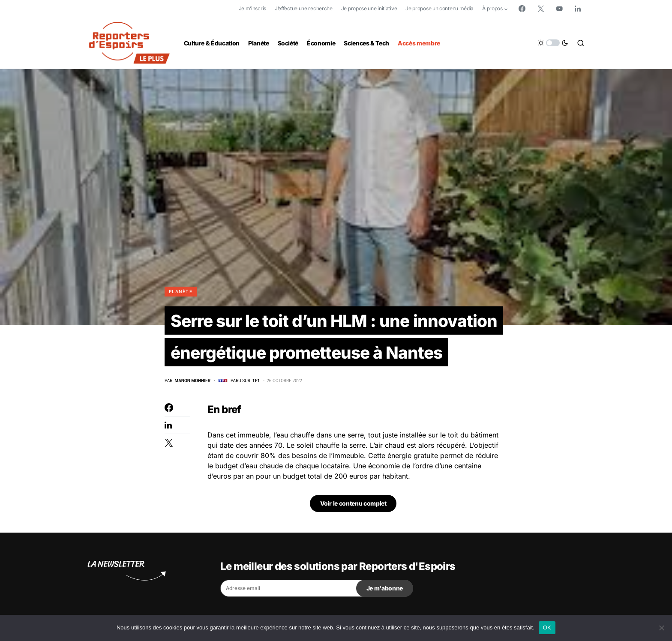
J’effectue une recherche (304, 8)
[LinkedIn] (578, 9)
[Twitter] (541, 9)
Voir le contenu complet (353, 505)
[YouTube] (559, 9)
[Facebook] (522, 9)
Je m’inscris (252, 8)
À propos (492, 8)
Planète (181, 291)
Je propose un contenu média (439, 8)
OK (547, 628)
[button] (553, 43)
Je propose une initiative (369, 8)
